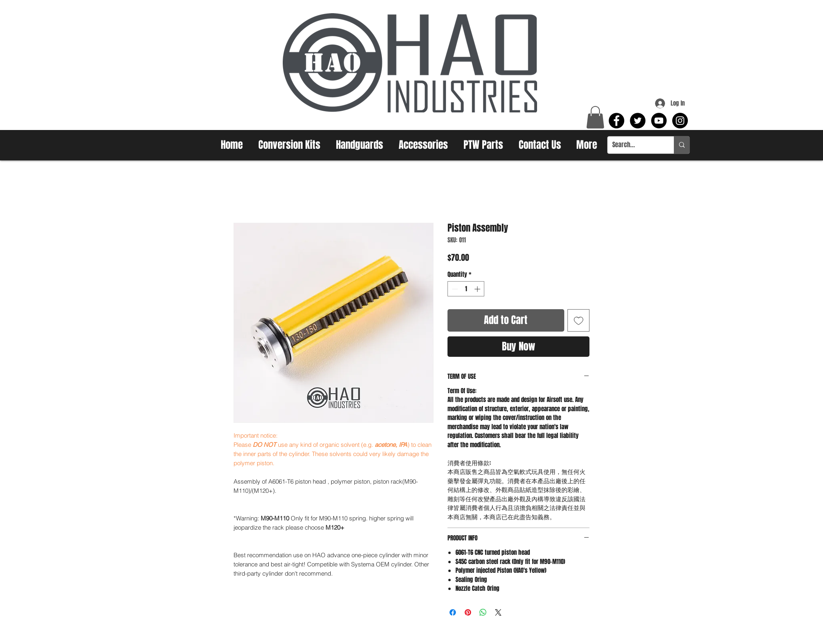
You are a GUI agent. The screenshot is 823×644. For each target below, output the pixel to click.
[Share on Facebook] (453, 612)
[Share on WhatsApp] (483, 612)
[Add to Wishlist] (579, 320)
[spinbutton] (466, 289)
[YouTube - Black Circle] (659, 121)
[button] (595, 117)
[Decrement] (454, 289)
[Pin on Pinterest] (468, 612)
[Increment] (478, 289)
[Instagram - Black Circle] (680, 121)
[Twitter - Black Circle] (638, 121)
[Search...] (635, 145)
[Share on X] (498, 612)
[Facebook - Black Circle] (616, 121)
